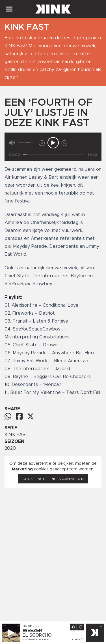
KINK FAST (17, 435)
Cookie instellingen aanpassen (53, 479)
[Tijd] (53, 155)
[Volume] (26, 143)
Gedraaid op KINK (36, 639)
